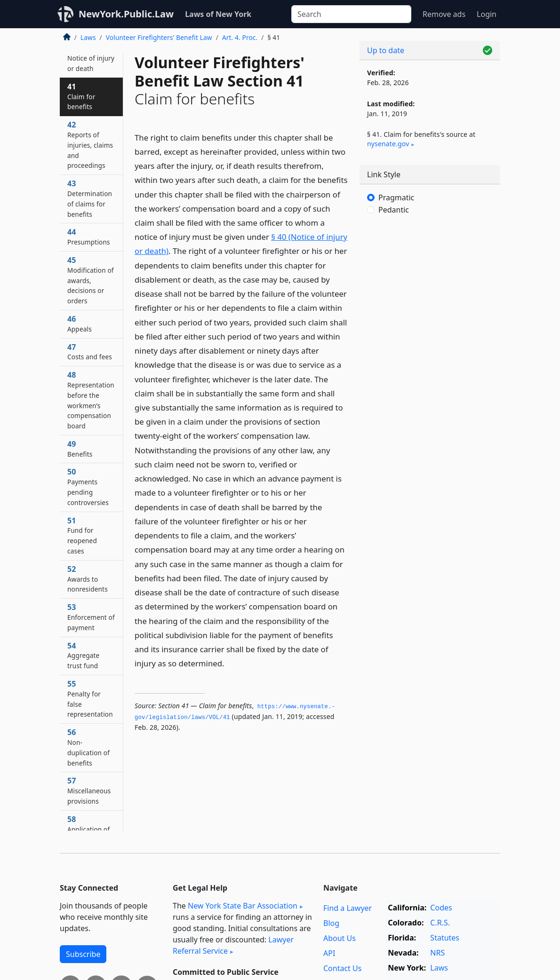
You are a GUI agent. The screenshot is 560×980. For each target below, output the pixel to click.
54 (83, 656)
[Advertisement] (430, 296)
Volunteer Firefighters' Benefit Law (159, 37)
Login (487, 14)
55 (90, 699)
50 (88, 486)
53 (91, 617)
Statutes (445, 938)
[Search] (351, 14)
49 (80, 449)
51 (82, 535)
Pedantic (394, 210)
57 (89, 790)
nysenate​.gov (388, 144)
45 (91, 280)
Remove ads (444, 14)
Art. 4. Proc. (240, 37)
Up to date (386, 50)
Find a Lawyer (348, 908)
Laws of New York (218, 14)
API (329, 953)
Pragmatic (396, 198)
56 (88, 747)
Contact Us (342, 968)
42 (90, 145)
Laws (88, 37)
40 (91, 58)
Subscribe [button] (83, 954)
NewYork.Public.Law (126, 14)
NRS (437, 953)
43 (90, 198)
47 (90, 352)
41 (81, 96)
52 (88, 579)
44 (89, 237)
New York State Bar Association (243, 906)
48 (91, 400)
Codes (441, 908)
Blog (331, 923)
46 (80, 324)
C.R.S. (440, 923)
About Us (340, 938)
